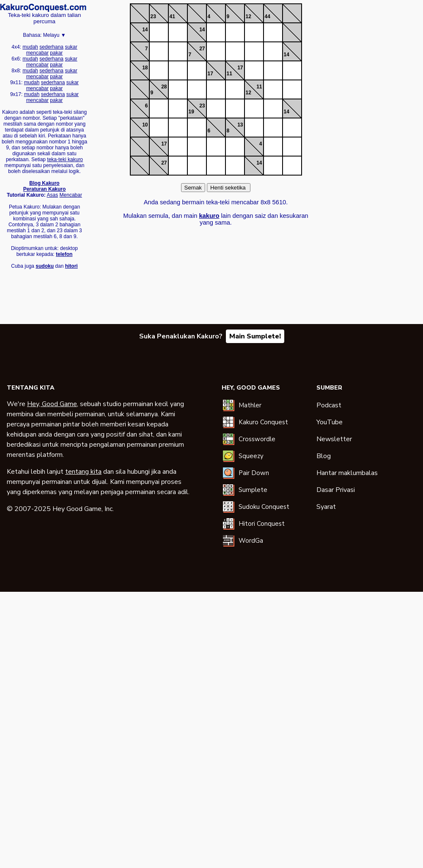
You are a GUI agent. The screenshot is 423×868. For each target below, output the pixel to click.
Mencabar (71, 195)
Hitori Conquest (262, 524)
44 (268, 16)
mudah (30, 47)
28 (164, 87)
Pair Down (254, 473)
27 (202, 49)
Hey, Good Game (52, 404)
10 (145, 125)
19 (191, 112)
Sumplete (253, 490)
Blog (324, 456)
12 (249, 16)
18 (145, 68)
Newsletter (334, 439)
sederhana (51, 47)
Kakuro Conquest (263, 422)
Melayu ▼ (55, 35)
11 (229, 74)
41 (172, 16)
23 (153, 16)
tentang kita (83, 472)
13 (240, 125)
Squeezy (251, 456)
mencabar (37, 53)
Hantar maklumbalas (347, 473)
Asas (53, 195)
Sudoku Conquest (264, 507)
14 (145, 30)
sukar (71, 47)
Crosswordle (257, 439)
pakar (56, 53)
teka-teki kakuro (65, 159)
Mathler (250, 405)
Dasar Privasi (336, 490)
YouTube (330, 422)
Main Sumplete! (255, 336)
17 (210, 74)
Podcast (329, 405)
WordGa (251, 541)
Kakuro (43, 8)
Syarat (326, 507)
